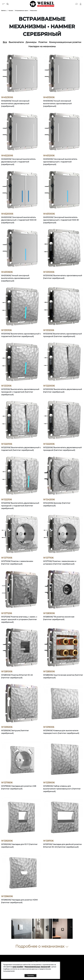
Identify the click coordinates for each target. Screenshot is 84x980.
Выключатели (16, 42)
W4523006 (7, 97)
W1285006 (49, 671)
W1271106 (48, 558)
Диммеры (31, 42)
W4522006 (7, 156)
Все (5, 42)
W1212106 (6, 386)
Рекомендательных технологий (37, 967)
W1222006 (49, 444)
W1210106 (6, 330)
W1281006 (7, 671)
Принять (30, 976)
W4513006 (49, 97)
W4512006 (49, 156)
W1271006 (7, 558)
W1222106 (6, 499)
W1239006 (49, 783)
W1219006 (49, 727)
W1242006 (49, 499)
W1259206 (7, 727)
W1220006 (49, 386)
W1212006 (49, 330)
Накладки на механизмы (42, 46)
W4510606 (7, 272)
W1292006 (7, 841)
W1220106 (7, 444)
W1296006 (7, 896)
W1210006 (49, 272)
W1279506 (7, 783)
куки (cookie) (18, 967)
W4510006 (49, 214)
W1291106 (48, 841)
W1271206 (7, 613)
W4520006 (7, 214)
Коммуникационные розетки (65, 42)
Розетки (43, 42)
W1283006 (49, 613)
